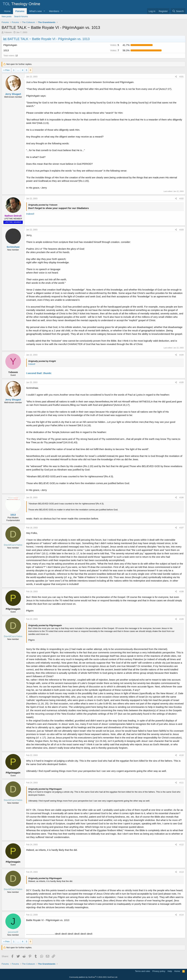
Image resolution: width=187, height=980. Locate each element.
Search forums (21, 16)
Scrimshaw (13, 247)
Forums (20, 11)
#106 (181, 498)
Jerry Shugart (13, 94)
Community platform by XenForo (93, 977)
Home (7, 11)
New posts (7, 16)
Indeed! (30, 214)
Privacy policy (159, 971)
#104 (181, 355)
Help (170, 971)
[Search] (178, 11)
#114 (181, 915)
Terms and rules (143, 971)
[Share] (176, 77)
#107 (181, 528)
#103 (181, 230)
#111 (181, 783)
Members (54, 11)
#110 (181, 755)
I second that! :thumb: (39, 373)
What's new (35, 11)
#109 (181, 619)
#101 (181, 77)
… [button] (18, 70)
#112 (181, 845)
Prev (7, 70)
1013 (13, 515)
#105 (181, 382)
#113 (181, 872)
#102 (181, 199)
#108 (181, 592)
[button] (44, 11)
